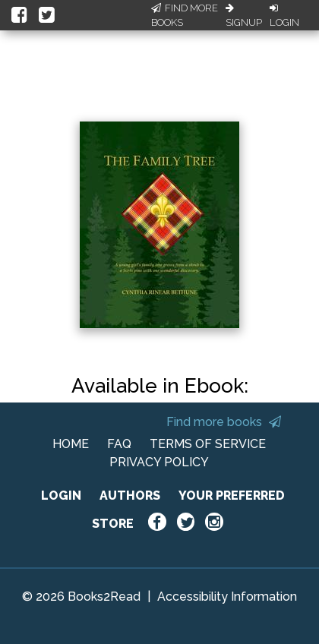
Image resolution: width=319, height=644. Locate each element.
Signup (244, 16)
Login (284, 16)
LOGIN (61, 496)
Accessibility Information (227, 597)
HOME (71, 444)
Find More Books (185, 16)
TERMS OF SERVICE (208, 444)
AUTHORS (130, 496)
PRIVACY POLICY (159, 462)
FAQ (119, 444)
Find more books (224, 422)
